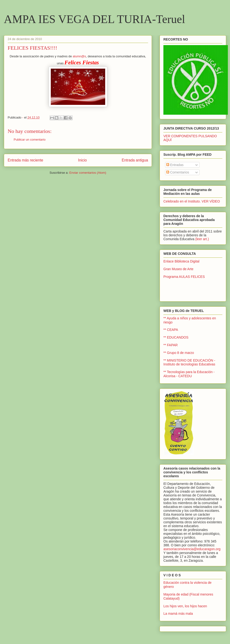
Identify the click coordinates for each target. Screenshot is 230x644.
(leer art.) (202, 239)
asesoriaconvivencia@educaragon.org (192, 549)
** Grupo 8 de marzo (179, 353)
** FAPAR (171, 345)
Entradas (175, 165)
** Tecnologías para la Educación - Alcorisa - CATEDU (189, 374)
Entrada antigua (135, 160)
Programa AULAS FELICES (184, 277)
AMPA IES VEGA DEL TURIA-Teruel (95, 19)
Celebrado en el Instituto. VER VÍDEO (192, 201)
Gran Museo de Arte (178, 269)
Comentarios (178, 172)
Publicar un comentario (30, 140)
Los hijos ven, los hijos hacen (185, 606)
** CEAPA (171, 330)
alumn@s (79, 56)
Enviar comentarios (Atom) (88, 173)
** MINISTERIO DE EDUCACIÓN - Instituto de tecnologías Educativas (189, 362)
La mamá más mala (178, 614)
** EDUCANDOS (176, 337)
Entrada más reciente (25, 160)
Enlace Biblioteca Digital (181, 261)
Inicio (82, 160)
